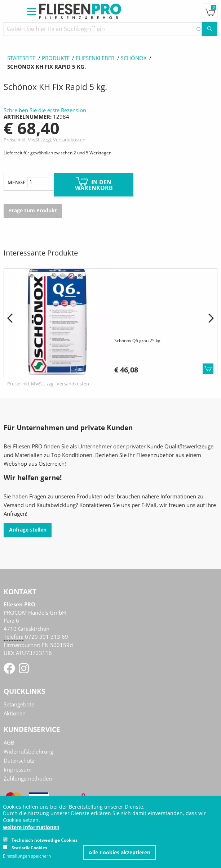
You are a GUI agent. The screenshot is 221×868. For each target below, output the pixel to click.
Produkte (56, 58)
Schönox (134, 58)
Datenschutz (19, 760)
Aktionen (15, 713)
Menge (17, 182)
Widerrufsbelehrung (28, 751)
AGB (9, 742)
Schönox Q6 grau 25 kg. (138, 341)
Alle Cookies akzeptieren (120, 853)
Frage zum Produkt (33, 211)
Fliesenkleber (95, 58)
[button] (10, 318)
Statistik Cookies (29, 848)
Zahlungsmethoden (28, 778)
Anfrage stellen (28, 530)
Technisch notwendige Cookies (45, 840)
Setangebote (19, 704)
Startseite (21, 58)
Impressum (18, 769)
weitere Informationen (31, 827)
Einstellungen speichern (27, 856)
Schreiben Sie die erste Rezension (45, 110)
